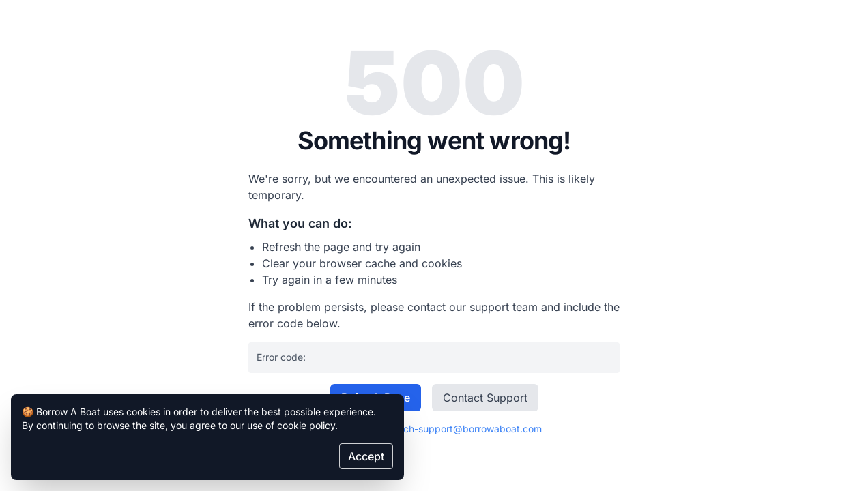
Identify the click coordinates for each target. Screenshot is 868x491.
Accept (366, 456)
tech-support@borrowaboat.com (468, 429)
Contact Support (485, 398)
